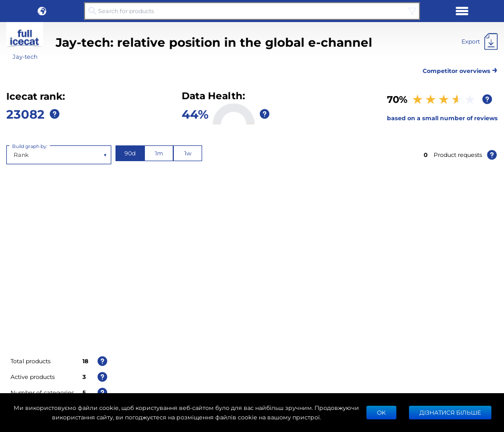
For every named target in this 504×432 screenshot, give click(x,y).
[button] (42, 11)
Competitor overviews (460, 69)
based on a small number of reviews (442, 118)
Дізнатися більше (450, 412)
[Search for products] (252, 11)
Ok (381, 412)
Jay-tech (25, 56)
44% (195, 114)
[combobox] (14, 155)
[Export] (480, 41)
